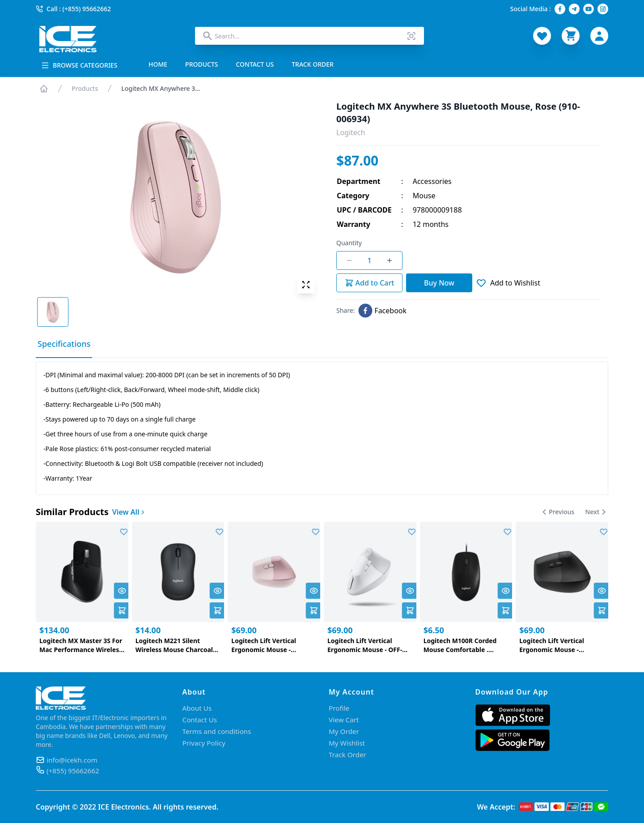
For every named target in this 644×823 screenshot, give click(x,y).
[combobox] (309, 36)
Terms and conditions (218, 731)
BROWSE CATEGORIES (79, 65)
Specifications (64, 344)
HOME (158, 64)
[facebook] (382, 311)
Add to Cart (370, 283)
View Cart (345, 720)
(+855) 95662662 (74, 771)
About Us (198, 708)
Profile (339, 708)
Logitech (351, 132)
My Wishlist (348, 743)
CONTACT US (255, 64)
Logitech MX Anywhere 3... (161, 88)
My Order (345, 731)
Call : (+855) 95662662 (73, 9)
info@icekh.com (73, 760)
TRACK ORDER (313, 64)
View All (129, 512)
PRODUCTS (201, 64)
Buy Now (439, 283)
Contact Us (201, 720)
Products (85, 88)
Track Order (348, 755)
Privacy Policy (205, 743)
